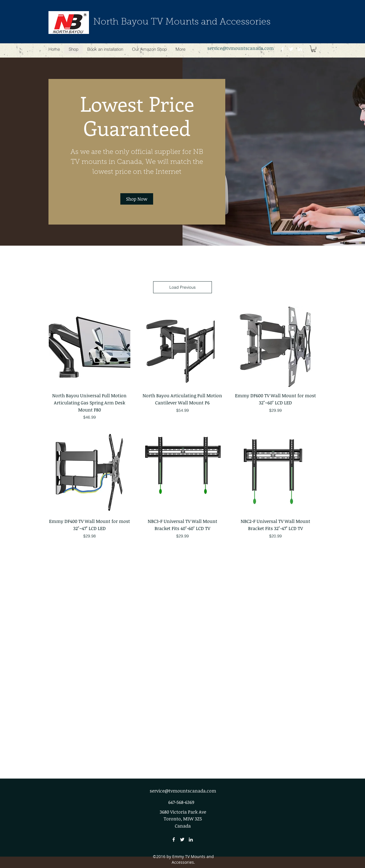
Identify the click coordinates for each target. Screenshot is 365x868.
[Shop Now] (137, 199)
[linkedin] (300, 49)
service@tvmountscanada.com (241, 48)
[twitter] (291, 49)
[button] (314, 49)
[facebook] (283, 49)
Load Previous (182, 287)
